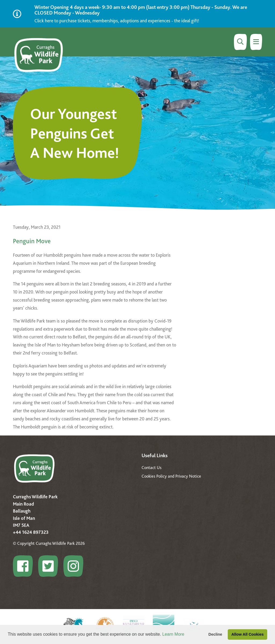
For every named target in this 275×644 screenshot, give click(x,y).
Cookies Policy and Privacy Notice (171, 476)
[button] (186, 635)
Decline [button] (215, 634)
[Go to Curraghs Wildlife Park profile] (25, 566)
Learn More (173, 634)
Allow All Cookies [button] (247, 634)
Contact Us (151, 468)
